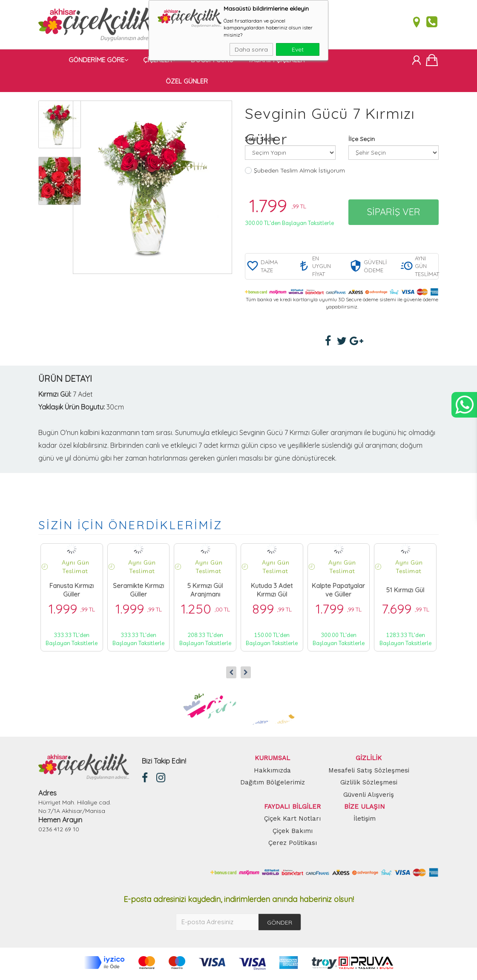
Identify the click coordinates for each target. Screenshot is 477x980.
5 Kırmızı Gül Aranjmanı (205, 592)
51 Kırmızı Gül (405, 592)
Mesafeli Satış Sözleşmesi (369, 772)
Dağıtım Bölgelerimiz (273, 784)
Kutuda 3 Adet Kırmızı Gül (272, 592)
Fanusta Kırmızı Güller (72, 592)
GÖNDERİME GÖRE (99, 62)
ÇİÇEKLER (160, 62)
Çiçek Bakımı (293, 833)
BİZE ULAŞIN (365, 808)
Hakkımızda (272, 772)
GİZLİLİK (369, 760)
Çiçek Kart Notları (292, 821)
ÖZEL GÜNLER (187, 83)
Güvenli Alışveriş (369, 796)
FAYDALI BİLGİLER (292, 808)
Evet (298, 49)
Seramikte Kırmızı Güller (138, 592)
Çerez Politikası (293, 845)
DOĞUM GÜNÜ (212, 62)
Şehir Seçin (260, 141)
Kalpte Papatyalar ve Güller (338, 592)
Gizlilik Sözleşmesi (369, 784)
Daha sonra (251, 49)
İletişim (365, 821)
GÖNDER (280, 924)
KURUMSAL (272, 760)
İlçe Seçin (362, 141)
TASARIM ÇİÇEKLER (276, 62)
